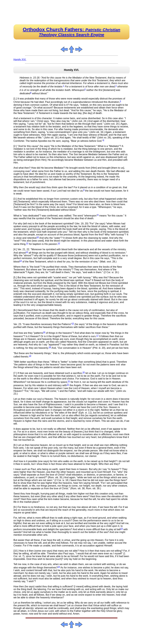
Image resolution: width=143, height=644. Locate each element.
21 (69, 381)
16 (44, 332)
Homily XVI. (20, 59)
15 (73, 323)
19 (30, 356)
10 (38, 237)
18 (50, 347)
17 (97, 336)
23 (122, 529)
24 (59, 567)
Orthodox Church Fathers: (71, 32)
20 (84, 372)
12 (59, 243)
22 (68, 385)
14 (21, 261)
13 (27, 252)
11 (27, 243)
